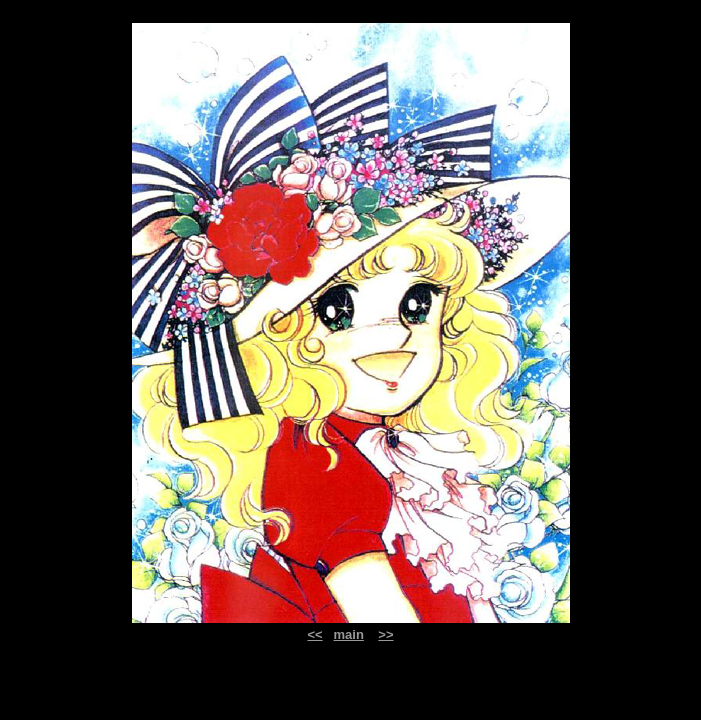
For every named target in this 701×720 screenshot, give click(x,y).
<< (314, 634)
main (349, 634)
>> (385, 634)
